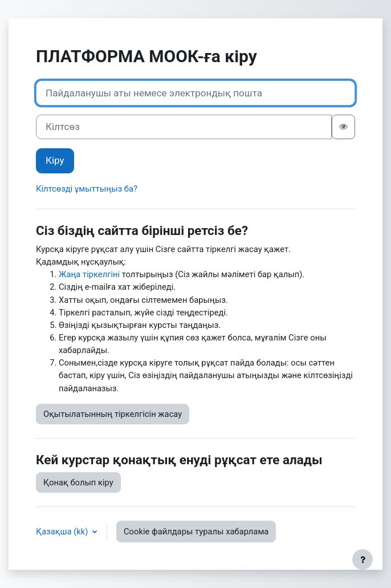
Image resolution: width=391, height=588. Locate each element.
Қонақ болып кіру (78, 482)
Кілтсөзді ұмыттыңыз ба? (87, 189)
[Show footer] (363, 559)
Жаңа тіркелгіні (89, 274)
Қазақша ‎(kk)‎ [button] (63, 532)
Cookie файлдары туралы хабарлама (196, 532)
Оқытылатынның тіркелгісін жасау (113, 414)
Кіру (55, 160)
